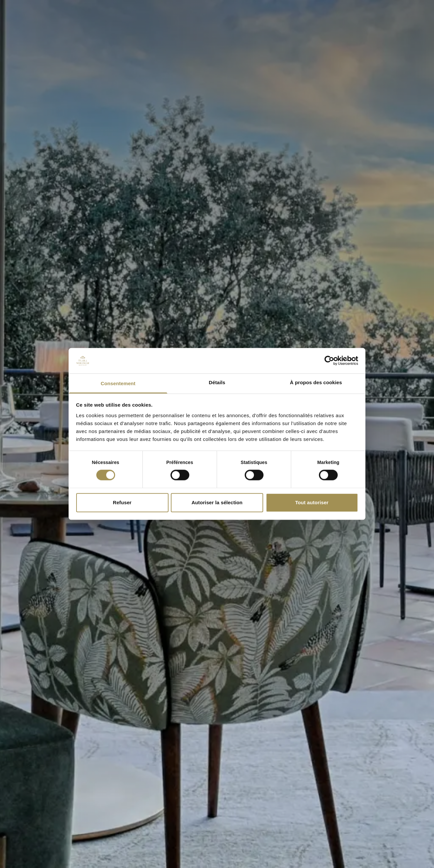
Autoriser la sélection (217, 502)
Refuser (122, 502)
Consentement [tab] (118, 383)
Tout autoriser (312, 502)
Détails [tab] (217, 382)
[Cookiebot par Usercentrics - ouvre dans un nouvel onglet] (329, 361)
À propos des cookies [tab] (316, 382)
